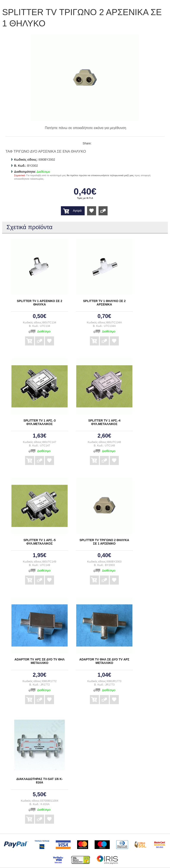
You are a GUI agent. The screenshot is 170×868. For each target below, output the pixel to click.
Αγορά (77, 211)
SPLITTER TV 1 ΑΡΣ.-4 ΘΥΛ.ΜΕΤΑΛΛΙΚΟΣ (104, 422)
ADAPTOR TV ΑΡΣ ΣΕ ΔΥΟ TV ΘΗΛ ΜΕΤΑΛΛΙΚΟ (40, 661)
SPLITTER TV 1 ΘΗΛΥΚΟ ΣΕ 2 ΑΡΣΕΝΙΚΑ (104, 303)
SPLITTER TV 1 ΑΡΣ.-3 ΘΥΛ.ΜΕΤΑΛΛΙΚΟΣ (39, 422)
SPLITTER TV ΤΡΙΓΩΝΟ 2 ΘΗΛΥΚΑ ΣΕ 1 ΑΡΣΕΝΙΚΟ (104, 542)
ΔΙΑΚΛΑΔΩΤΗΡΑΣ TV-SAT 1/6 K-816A (40, 781)
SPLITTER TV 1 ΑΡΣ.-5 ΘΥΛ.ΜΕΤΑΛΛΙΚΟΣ (39, 542)
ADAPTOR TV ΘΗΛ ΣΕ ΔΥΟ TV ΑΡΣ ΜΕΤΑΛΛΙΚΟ (104, 661)
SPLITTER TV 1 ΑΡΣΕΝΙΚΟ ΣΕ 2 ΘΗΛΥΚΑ (40, 303)
